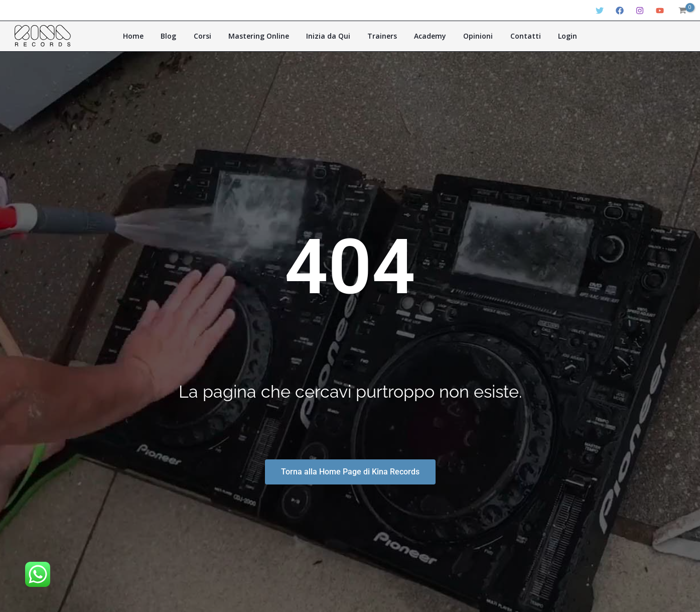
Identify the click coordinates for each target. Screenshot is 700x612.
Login (549, 36)
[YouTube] (660, 11)
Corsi (213, 36)
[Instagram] (640, 11)
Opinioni (468, 36)
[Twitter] (600, 11)
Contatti (511, 36)
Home (152, 36)
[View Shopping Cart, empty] (682, 11)
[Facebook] (620, 11)
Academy (424, 36)
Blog (183, 36)
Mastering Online (265, 36)
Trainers (380, 36)
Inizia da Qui (330, 36)
